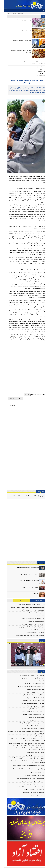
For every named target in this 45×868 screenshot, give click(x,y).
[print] (38, 69)
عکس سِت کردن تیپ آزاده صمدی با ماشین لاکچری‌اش (28, 703)
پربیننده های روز (34, 600)
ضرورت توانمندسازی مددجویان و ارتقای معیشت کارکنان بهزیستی (26, 778)
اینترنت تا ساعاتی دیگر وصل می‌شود (32, 717)
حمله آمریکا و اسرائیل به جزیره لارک (32, 720)
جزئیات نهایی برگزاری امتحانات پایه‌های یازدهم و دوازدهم (28, 678)
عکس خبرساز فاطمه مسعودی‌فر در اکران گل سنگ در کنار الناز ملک (26, 723)
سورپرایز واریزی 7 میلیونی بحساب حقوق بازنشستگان (29, 610)
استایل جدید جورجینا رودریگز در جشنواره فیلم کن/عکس (23, 568)
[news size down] (34, 75)
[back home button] (37, 67)
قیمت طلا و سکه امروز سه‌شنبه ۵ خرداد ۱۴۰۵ (17, 30)
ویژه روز (17, 600)
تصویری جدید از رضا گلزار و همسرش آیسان (26, 587)
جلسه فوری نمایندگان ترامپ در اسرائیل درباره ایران (29, 700)
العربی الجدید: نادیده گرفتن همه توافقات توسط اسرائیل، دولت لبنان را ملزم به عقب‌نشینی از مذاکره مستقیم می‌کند (24, 769)
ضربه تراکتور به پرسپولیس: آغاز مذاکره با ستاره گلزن (29, 695)
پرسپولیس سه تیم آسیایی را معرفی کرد (32, 613)
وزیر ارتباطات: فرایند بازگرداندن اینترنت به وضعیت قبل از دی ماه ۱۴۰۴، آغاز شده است (22, 758)
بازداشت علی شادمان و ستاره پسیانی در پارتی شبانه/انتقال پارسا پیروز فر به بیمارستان (24, 496)
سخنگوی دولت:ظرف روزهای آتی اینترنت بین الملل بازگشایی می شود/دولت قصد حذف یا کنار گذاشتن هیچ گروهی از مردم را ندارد (23, 740)
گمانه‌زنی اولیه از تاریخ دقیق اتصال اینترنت (31, 736)
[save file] (38, 73)
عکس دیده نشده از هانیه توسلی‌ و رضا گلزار (26, 574)
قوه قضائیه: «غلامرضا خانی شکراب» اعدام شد (30, 726)
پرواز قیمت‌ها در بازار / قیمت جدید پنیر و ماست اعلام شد (28, 675)
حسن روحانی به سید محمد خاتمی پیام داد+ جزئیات (29, 715)
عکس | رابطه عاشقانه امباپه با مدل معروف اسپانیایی (24, 581)
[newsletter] (11, 398)
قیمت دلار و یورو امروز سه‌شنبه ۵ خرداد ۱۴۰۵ (17, 20)
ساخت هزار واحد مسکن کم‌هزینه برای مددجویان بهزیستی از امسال (26, 781)
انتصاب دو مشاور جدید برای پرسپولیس (31, 795)
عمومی (33, 61)
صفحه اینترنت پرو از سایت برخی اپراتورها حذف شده (29, 729)
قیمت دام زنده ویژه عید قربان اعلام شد (32, 709)
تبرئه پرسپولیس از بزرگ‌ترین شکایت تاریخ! (31, 630)
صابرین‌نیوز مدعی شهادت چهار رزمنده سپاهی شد (29, 790)
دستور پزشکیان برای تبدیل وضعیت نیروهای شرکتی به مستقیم (27, 686)
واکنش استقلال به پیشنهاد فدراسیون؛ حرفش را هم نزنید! (28, 619)
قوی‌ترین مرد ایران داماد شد (34, 616)
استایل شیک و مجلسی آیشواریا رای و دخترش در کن (29, 624)
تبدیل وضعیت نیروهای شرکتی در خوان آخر (31, 706)
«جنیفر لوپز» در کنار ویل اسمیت (28, 594)
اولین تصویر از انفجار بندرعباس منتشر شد (31, 689)
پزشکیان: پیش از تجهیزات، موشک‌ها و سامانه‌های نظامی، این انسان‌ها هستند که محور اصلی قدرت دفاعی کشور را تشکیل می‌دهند (22, 749)
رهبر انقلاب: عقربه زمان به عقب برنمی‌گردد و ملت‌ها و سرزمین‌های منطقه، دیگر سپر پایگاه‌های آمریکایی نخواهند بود (23, 762)
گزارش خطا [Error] (7, 405)
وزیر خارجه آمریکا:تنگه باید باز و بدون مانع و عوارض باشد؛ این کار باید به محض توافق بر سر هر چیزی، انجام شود (23, 732)
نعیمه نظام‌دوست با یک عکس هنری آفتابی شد (30, 755)
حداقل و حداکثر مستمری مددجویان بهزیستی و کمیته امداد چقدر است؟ (25, 787)
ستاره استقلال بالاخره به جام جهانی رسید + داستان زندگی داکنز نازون (26, 635)
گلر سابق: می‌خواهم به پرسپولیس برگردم (31, 752)
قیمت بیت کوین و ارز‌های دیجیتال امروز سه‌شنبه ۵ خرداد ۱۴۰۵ (16, 51)
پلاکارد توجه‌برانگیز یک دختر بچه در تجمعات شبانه (29, 792)
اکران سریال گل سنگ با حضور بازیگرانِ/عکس (30, 698)
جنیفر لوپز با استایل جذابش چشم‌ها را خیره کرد (30, 684)
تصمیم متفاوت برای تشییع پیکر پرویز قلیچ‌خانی (30, 773)
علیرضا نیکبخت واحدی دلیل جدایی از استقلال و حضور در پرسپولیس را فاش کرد (24, 607)
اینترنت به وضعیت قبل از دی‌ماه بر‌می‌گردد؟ (31, 692)
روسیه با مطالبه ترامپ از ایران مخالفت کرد (31, 621)
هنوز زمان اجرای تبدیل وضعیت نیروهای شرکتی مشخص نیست (27, 604)
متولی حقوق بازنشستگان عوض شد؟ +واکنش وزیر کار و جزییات (27, 627)
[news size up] (39, 75)
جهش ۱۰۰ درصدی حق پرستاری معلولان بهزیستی (30, 776)
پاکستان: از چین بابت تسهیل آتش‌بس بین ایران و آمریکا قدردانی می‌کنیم (24, 765)
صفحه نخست (39, 61)
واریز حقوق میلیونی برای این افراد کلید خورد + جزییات (29, 712)
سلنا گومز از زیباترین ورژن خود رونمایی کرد (31, 633)
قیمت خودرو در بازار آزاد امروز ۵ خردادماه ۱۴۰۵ (17, 40)
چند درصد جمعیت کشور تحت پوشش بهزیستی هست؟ (28, 784)
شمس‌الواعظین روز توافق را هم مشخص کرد (31, 681)
